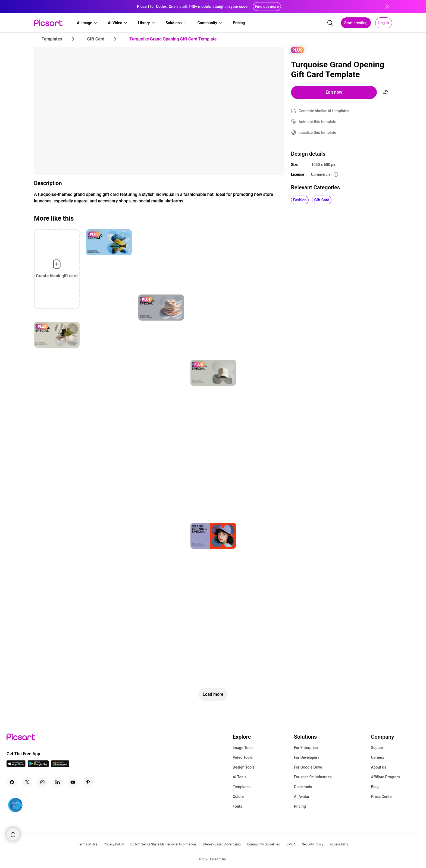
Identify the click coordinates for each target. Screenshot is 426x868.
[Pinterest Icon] (88, 782)
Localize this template (317, 133)
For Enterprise (306, 748)
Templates (242, 787)
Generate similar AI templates (324, 111)
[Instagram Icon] (42, 782)
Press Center (382, 797)
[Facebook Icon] (12, 782)
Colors (238, 797)
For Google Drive (308, 767)
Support (378, 748)
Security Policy (313, 844)
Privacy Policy (114, 844)
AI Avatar (302, 797)
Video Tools (242, 757)
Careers (378, 757)
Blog (375, 787)
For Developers (307, 757)
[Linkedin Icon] (58, 782)
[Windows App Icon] (60, 765)
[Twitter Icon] (27, 782)
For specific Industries (313, 777)
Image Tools (243, 748)
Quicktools (303, 787)
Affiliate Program (385, 777)
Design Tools (244, 767)
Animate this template (317, 122)
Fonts (237, 806)
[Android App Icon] (38, 765)
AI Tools (239, 777)
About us (378, 767)
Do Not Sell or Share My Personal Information (163, 844)
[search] (330, 23)
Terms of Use (88, 844)
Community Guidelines (264, 844)
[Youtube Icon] (73, 782)
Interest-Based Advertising (222, 844)
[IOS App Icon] (16, 765)
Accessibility (339, 844)
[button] (87, 23)
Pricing (300, 806)
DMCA (291, 844)
